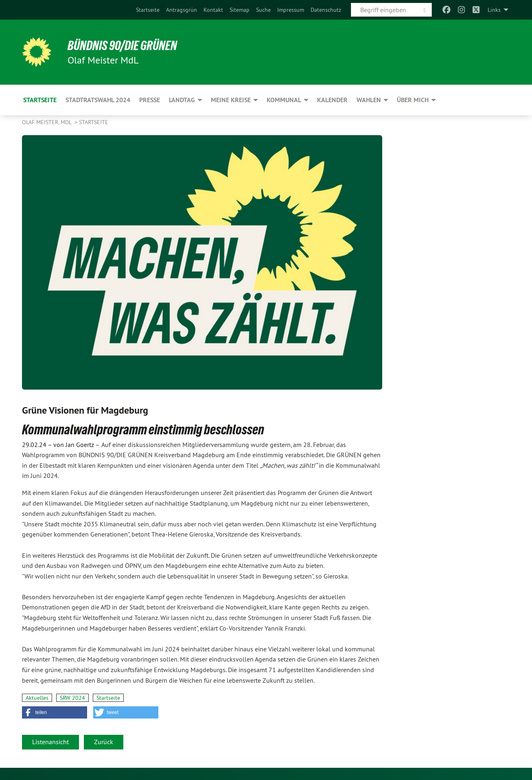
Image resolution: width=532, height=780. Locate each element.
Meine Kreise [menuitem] (231, 100)
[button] (55, 712)
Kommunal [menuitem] (284, 100)
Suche (263, 10)
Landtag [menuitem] (182, 100)
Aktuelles (37, 698)
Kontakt (213, 10)
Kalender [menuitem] (332, 100)
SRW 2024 (72, 698)
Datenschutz (326, 10)
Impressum (291, 10)
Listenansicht (50, 742)
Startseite (148, 10)
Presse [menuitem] (150, 100)
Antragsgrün (182, 10)
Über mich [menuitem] (413, 100)
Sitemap (240, 10)
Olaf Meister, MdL (47, 122)
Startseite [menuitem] (40, 100)
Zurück (104, 742)
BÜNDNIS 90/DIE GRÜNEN (122, 46)
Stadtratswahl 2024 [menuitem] (98, 100)
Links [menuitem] (494, 10)
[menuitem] (148, 10)
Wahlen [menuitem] (369, 100)
